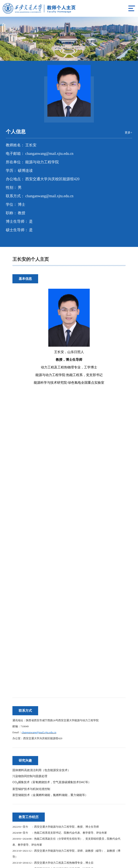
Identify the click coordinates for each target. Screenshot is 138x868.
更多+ (128, 133)
